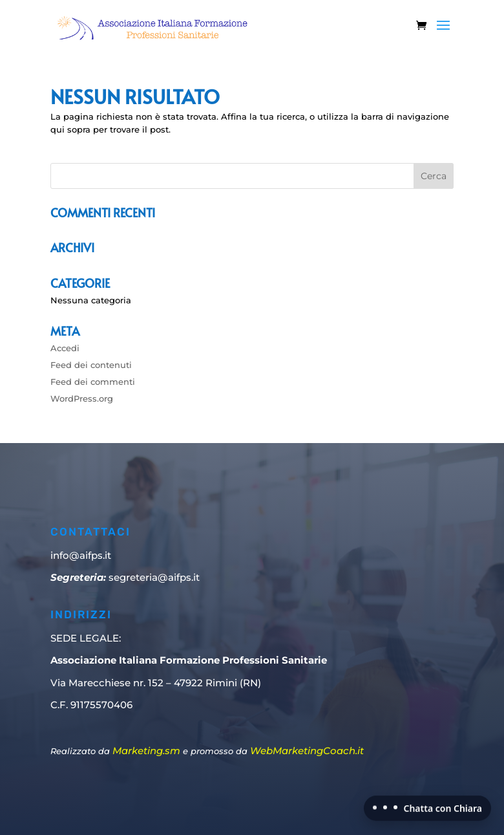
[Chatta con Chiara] (428, 807)
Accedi (65, 348)
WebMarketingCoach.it (307, 751)
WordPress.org (82, 398)
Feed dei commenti (93, 382)
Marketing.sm (146, 751)
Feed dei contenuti (91, 365)
